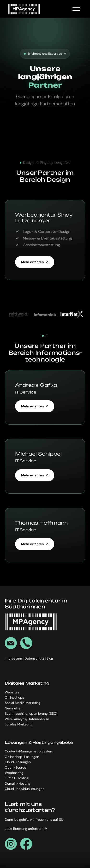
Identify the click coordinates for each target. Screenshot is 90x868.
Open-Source (15, 767)
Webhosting (14, 773)
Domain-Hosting (18, 783)
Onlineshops (14, 698)
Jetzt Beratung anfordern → (26, 829)
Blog (50, 658)
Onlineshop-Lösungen (22, 757)
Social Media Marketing (23, 703)
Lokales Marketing (19, 724)
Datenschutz (35, 658)
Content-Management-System (29, 751)
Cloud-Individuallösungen (25, 789)
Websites (12, 692)
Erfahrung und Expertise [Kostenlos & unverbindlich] (45, 54)
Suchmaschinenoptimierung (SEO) (31, 714)
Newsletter (13, 708)
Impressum (14, 658)
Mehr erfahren (32, 262)
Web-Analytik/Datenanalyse (27, 719)
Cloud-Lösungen (18, 762)
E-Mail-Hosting (17, 778)
